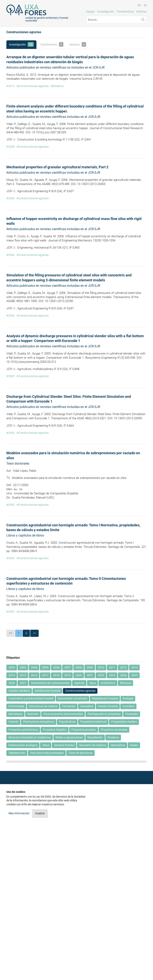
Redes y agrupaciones (69, 737)
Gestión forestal (108, 706)
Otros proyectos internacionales (63, 714)
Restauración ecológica (23, 745)
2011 (112, 667)
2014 (12, 675)
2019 (68, 675)
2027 (23, 683)
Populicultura (67, 722)
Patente (13, 722)
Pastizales (132, 714)
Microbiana (16, 714)
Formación (69, 706)
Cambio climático (19, 691)
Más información (19, 813)
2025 (134, 675)
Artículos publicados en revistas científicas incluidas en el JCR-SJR (53, 117)
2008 (79, 667)
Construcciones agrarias (80, 691)
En (139, 5)
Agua (93, 683)
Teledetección (17, 753)
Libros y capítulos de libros (25, 535)
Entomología (16, 706)
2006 (56, 667)
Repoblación (95, 737)
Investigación (106, 12)
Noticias (142, 12)
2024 (123, 675)
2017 (45, 675)
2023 (112, 675)
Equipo (90, 12)
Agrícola (79, 683)
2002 (12, 667)
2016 (34, 675)
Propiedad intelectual (93, 722)
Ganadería (87, 706)
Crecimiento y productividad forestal (31, 698)
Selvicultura (118, 745)
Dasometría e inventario (73, 698)
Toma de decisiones (81, 753)
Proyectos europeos (84, 730)
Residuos (113, 737)
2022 (101, 675)
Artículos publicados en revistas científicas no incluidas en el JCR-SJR (55, 67)
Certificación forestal (48, 691)
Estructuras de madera (43, 706)
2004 (34, 667)
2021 (90, 675)
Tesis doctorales (18, 463)
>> (34, 633)
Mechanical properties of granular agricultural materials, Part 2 (57, 167)
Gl (145, 5)
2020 (79, 675)
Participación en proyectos (104, 714)
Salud (46, 745)
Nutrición (33, 714)
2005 (45, 667)
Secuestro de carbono (93, 745)
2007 (68, 667)
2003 (23, 667)
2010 (101, 667)
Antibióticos (108, 683)
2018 (56, 675)
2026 (12, 683)
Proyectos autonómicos (23, 730)
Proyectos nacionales (114, 730)
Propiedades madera (124, 722)
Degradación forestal (105, 698)
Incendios (128, 706)
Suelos (134, 745)
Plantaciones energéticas (39, 722)
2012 (123, 667)
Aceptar (40, 813)
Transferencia (125, 12)
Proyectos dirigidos (55, 730)
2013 (134, 667)
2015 (23, 675)
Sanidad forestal (64, 745)
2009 (90, 667)
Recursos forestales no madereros (30, 737)
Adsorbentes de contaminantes (50, 683)
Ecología (128, 698)
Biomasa (126, 683)
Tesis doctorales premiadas (47, 753)
